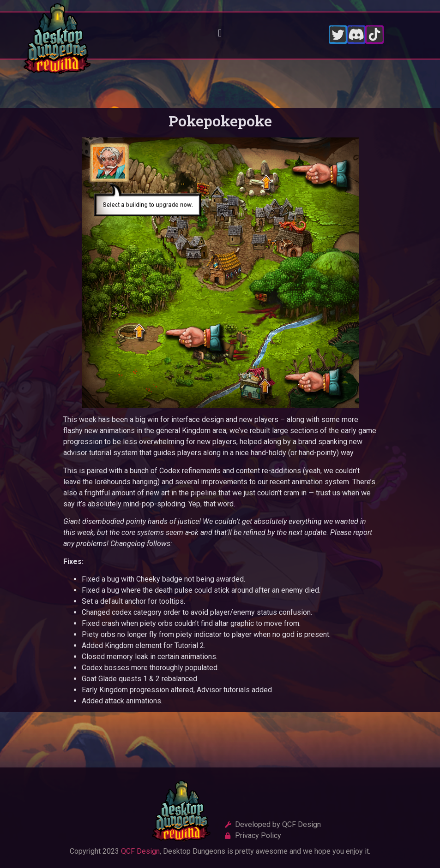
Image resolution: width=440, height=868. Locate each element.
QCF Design (140, 851)
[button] (220, 33)
